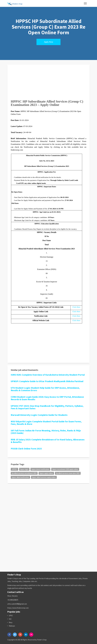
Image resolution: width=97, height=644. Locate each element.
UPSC (10, 616)
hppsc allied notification (20, 477)
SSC (9, 619)
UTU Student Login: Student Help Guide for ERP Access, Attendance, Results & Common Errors (45, 389)
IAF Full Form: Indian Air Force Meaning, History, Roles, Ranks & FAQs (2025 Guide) (46, 432)
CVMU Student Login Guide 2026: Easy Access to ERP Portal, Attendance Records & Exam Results (47, 398)
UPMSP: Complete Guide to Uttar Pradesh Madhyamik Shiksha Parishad (47, 381)
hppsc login (24, 469)
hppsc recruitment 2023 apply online (65, 469)
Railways (11, 626)
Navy (10, 622)
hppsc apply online (46, 473)
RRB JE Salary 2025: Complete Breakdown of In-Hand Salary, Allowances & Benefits (48, 441)
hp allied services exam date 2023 (68, 473)
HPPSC (14, 469)
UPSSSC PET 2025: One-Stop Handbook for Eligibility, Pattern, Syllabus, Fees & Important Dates (47, 407)
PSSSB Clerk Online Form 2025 (26, 449)
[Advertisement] (48, 84)
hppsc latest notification (40, 469)
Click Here (76, 307)
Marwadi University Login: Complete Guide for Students (39, 415)
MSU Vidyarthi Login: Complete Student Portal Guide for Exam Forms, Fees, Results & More (46, 423)
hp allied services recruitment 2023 (24, 473)
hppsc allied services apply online (44, 477)
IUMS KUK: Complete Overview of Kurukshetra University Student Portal (48, 375)
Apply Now (49, 42)
